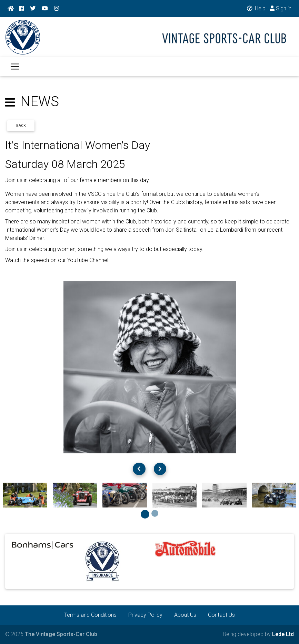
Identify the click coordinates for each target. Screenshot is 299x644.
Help (256, 8)
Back (21, 126)
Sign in (281, 8)
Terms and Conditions (90, 615)
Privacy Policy (145, 615)
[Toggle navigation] (15, 71)
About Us (185, 615)
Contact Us (221, 615)
